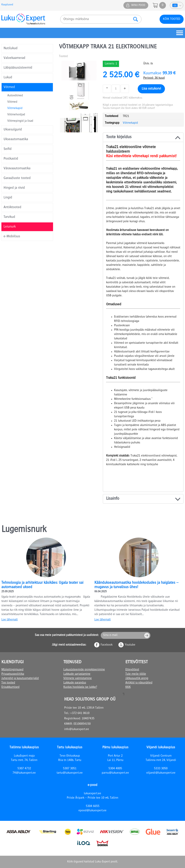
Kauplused (7, 5)
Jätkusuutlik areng (137, 679)
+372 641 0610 (80, 713)
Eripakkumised (10, 687)
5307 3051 (70, 769)
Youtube (130, 645)
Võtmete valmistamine (78, 679)
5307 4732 (24, 769)
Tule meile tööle (136, 674)
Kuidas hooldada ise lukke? (80, 687)
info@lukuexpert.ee (77, 729)
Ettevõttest (132, 670)
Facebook (107, 645)
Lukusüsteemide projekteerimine (84, 670)
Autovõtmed (15, 96)
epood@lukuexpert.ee (92, 811)
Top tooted (8, 683)
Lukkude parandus (75, 683)
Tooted (63, 56)
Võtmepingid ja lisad (20, 121)
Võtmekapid (15, 108)
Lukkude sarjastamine (77, 674)
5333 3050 (161, 769)
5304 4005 (115, 769)
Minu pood (138, 5)
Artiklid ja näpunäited (139, 683)
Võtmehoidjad (16, 115)
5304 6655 (93, 806)
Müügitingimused (12, 670)
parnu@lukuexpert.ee (115, 773)
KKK (128, 687)
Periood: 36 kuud (154, 78)
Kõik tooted (172, 19)
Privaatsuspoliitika (13, 674)
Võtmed (12, 102)
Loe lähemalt (10, 620)
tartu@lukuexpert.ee (70, 773)
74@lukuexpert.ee (24, 773)
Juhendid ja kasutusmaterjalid (20, 679)
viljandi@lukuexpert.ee (161, 773)
